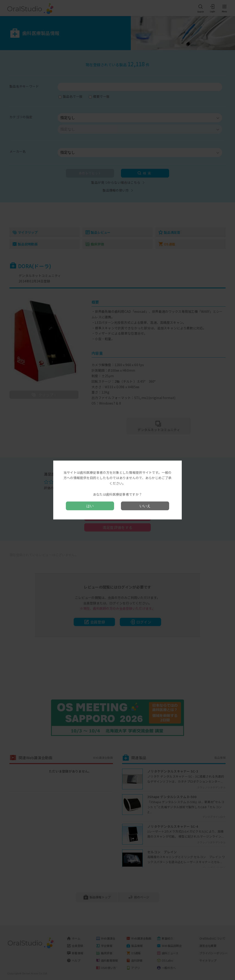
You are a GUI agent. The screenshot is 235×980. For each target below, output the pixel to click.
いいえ (145, 506)
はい (90, 506)
